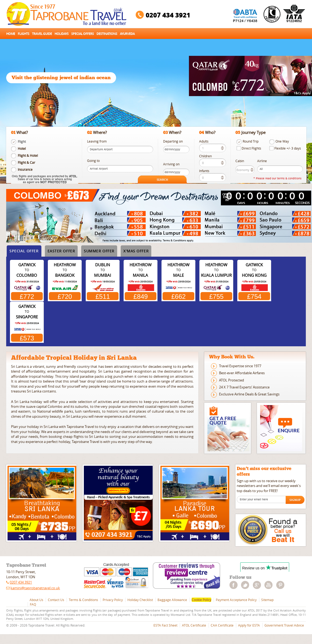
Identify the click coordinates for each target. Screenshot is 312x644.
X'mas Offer (136, 251)
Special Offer (24, 251)
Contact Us (56, 600)
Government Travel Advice (284, 625)
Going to (93, 161)
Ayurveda (127, 34)
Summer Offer (99, 251)
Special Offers (83, 34)
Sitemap (267, 600)
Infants (204, 171)
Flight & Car (26, 163)
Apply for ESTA (249, 625)
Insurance (25, 170)
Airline (262, 161)
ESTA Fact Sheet (165, 625)
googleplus (258, 585)
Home (11, 34)
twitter (246, 585)
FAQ (33, 604)
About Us (36, 600)
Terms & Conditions (83, 600)
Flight (22, 142)
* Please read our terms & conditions (277, 178)
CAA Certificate (222, 625)
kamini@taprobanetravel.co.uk (35, 588)
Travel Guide (42, 34)
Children (205, 156)
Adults (204, 141)
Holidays (62, 34)
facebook (235, 585)
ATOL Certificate (194, 625)
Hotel (22, 149)
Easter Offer (61, 251)
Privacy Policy (113, 600)
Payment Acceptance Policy (236, 600)
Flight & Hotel (28, 156)
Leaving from (97, 141)
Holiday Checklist (140, 600)
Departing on (173, 141)
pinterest (282, 585)
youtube (270, 585)
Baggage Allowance (172, 600)
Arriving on (171, 164)
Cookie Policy (201, 600)
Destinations (107, 34)
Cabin (240, 161)
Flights (24, 34)
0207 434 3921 (168, 15)
